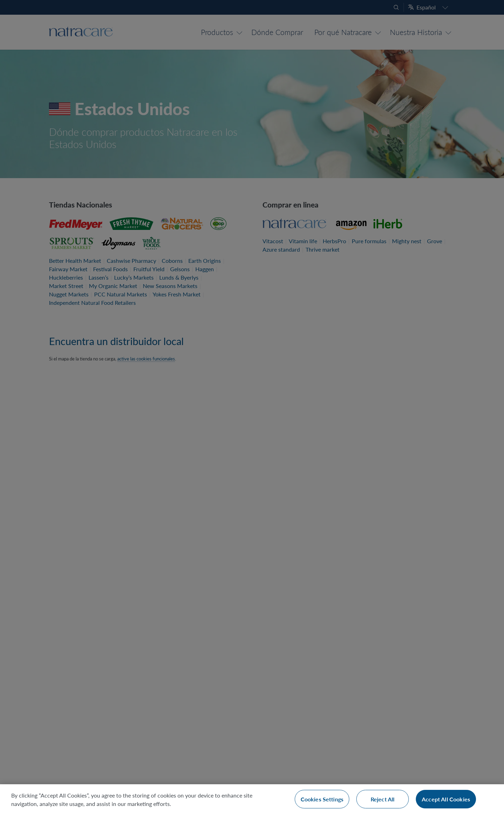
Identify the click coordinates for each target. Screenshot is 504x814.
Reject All (383, 799)
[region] (252, 799)
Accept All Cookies (446, 799)
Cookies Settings (322, 799)
